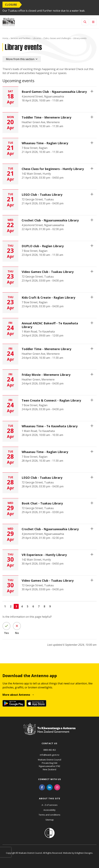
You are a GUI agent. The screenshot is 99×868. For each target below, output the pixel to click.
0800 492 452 (50, 750)
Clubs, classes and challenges (57, 38)
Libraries (37, 38)
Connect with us (50, 779)
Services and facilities (20, 38)
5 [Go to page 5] (28, 606)
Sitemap (50, 820)
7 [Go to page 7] (39, 606)
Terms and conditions (49, 815)
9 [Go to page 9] (50, 606)
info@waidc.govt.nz (50, 755)
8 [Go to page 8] (44, 606)
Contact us (49, 743)
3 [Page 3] (16, 606)
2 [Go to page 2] (11, 606)
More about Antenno (16, 695)
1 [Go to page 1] (5, 606)
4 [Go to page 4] (22, 606)
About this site (50, 798)
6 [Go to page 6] (33, 606)
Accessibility (49, 810)
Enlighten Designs (84, 853)
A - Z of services (50, 805)
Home (5, 38)
